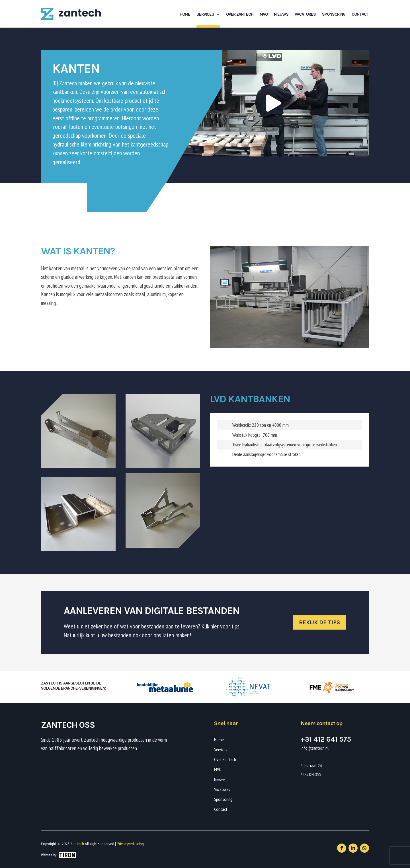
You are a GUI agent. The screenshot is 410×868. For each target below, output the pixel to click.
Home (185, 14)
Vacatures (305, 14)
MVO (264, 14)
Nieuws (281, 14)
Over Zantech (240, 14)
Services (205, 14)
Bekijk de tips (319, 622)
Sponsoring (334, 14)
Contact (360, 14)
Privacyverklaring (130, 844)
